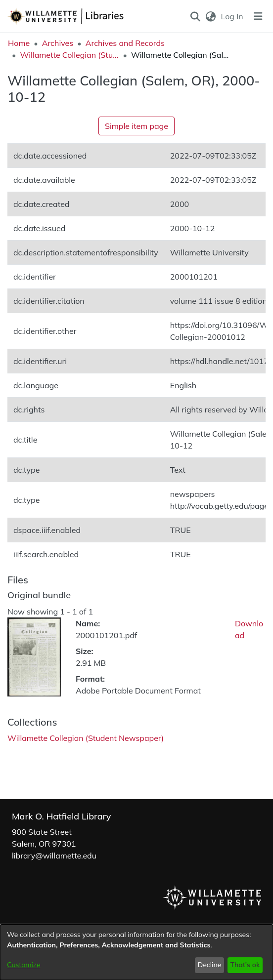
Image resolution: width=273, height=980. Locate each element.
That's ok (245, 965)
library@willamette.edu (54, 856)
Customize (24, 965)
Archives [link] (58, 43)
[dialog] (136, 952)
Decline (210, 965)
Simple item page (136, 126)
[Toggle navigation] (258, 16)
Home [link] (19, 43)
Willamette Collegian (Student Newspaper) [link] (69, 55)
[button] (195, 16)
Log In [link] (233, 16)
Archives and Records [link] (125, 43)
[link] (86, 738)
